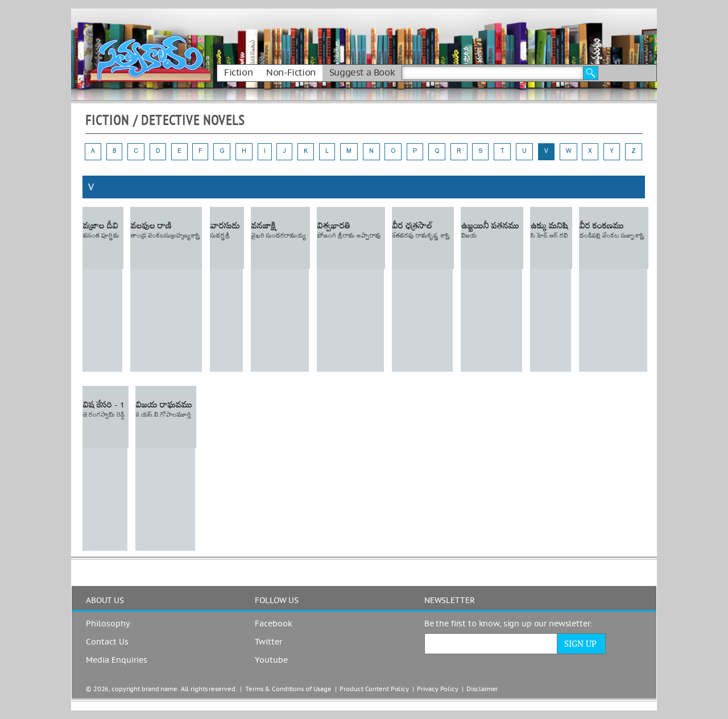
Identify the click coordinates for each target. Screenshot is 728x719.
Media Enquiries (117, 660)
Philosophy (108, 624)
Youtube (271, 660)
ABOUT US (105, 601)
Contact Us (107, 642)
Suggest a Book (362, 73)
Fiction (238, 73)
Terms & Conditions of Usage (288, 689)
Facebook (274, 624)
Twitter (268, 642)
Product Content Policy (374, 689)
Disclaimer (482, 689)
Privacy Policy (437, 689)
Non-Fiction (291, 73)
